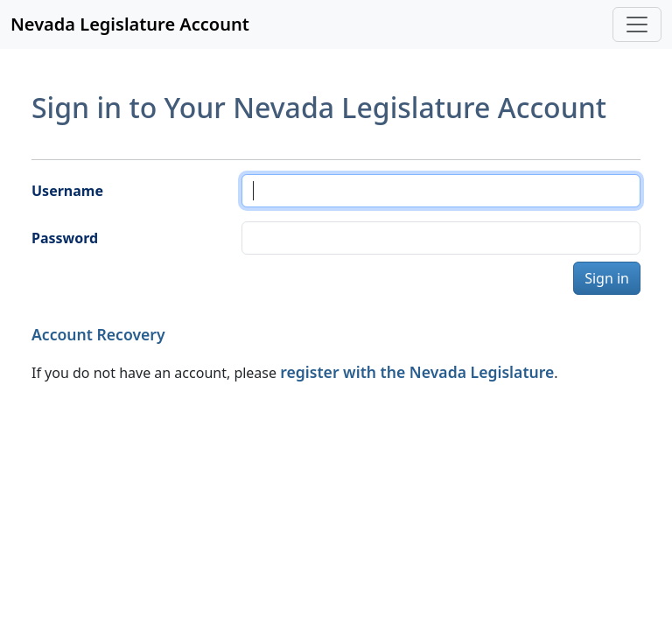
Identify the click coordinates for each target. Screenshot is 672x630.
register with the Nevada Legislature (417, 372)
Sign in (607, 278)
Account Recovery (98, 334)
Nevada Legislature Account (130, 24)
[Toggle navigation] (637, 24)
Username (67, 191)
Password (65, 238)
